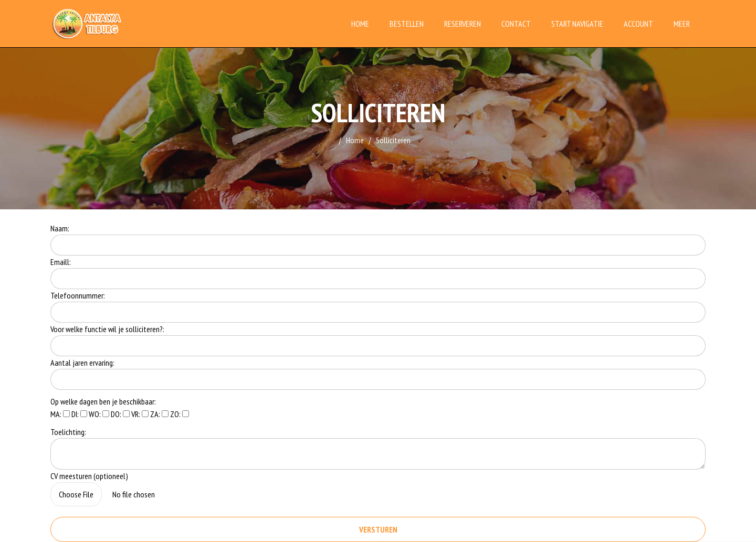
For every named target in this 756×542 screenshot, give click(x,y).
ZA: (159, 414)
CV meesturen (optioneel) (89, 476)
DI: (79, 414)
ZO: (180, 414)
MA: (60, 414)
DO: (120, 414)
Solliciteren (393, 140)
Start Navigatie (577, 24)
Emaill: (61, 262)
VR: (140, 414)
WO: (99, 414)
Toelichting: (68, 432)
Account (638, 24)
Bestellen (407, 24)
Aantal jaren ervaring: (82, 363)
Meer (682, 24)
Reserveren (463, 24)
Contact (516, 24)
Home (360, 24)
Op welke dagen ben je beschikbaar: (103, 401)
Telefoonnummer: (78, 295)
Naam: (60, 228)
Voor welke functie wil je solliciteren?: (107, 329)
